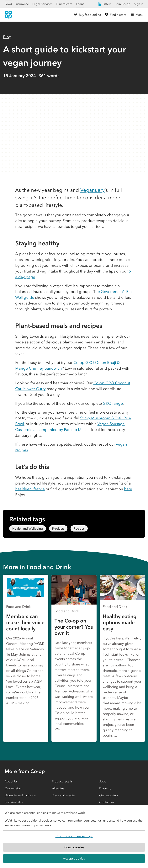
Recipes (79, 528)
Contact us (107, 802)
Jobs (103, 781)
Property (105, 788)
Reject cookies (74, 847)
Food (8, 4)
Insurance (22, 4)
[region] (74, 836)
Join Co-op (123, 4)
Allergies (58, 788)
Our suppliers (109, 795)
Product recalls (62, 781)
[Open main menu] (137, 15)
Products (58, 528)
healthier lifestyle (30, 489)
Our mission (13, 788)
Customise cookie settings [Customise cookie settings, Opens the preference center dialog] (74, 836)
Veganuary (92, 190)
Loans (80, 4)
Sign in (139, 4)
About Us (11, 781)
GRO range (113, 403)
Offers (105, 4)
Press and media (63, 795)
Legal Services (42, 4)
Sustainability (14, 802)
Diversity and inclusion (20, 795)
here (128, 489)
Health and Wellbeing (28, 528)
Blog (7, 37)
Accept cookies (74, 858)
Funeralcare (64, 4)
